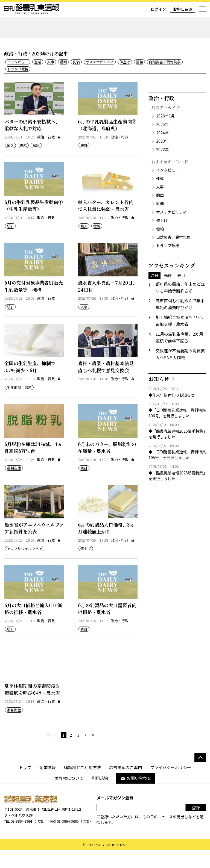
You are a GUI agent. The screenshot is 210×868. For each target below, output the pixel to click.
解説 (36, 163)
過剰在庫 (14, 486)
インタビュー (18, 80)
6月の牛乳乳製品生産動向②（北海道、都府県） (107, 143)
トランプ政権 (18, 87)
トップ (25, 785)
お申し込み (183, 9)
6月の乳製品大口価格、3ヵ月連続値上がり (106, 546)
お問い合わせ (136, 796)
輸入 (10, 163)
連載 (38, 80)
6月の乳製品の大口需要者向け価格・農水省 (107, 627)
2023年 (162, 159)
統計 (84, 163)
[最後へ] (93, 753)
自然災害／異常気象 (165, 80)
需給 (139, 80)
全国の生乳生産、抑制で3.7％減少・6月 (30, 385)
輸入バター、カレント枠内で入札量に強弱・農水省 (106, 224)
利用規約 (100, 796)
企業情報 (48, 785)
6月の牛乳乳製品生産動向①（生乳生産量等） (34, 224)
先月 (181, 293)
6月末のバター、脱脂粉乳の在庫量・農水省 (107, 465)
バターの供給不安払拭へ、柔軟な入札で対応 (32, 143)
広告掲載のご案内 (126, 785)
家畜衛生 (14, 728)
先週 (168, 293)
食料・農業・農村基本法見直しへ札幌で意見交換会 (106, 385)
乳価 (76, 80)
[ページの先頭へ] (200, 775)
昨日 (154, 293)
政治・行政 (49, 155)
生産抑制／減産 (19, 405)
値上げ (125, 80)
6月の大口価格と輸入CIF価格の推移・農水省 (33, 627)
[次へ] (86, 753)
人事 (51, 80)
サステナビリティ (100, 80)
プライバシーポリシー (171, 785)
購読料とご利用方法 (82, 785)
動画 (63, 80)
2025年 (162, 142)
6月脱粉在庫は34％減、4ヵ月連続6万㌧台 (33, 465)
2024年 (162, 150)
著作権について (69, 796)
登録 (196, 825)
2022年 (162, 167)
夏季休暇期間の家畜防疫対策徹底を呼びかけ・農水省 (32, 707)
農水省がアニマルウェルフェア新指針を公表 (34, 546)
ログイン (158, 9)
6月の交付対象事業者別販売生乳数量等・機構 (34, 304)
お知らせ (159, 396)
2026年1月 (165, 134)
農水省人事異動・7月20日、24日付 (108, 304)
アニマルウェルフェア (25, 567)
